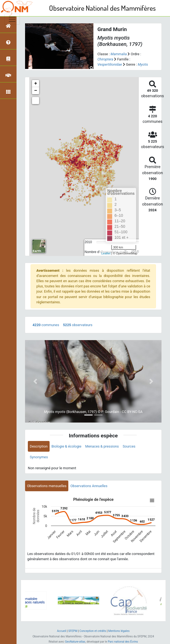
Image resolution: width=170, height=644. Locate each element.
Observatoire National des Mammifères (102, 8)
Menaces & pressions (102, 446)
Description (39, 446)
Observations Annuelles (89, 486)
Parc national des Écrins (123, 642)
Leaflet (106, 253)
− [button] (36, 91)
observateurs (78, 325)
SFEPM (73, 631)
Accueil (62, 631)
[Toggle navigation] (12, 19)
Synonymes (39, 457)
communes (46, 325)
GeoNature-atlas (75, 642)
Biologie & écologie (66, 446)
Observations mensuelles (47, 486)
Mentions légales (119, 631)
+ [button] (36, 84)
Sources (129, 446)
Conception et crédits (93, 631)
